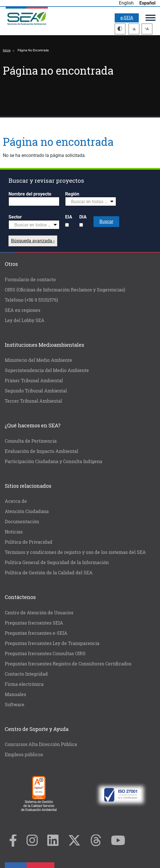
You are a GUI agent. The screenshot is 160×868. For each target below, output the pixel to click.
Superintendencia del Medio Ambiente (47, 370)
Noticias (14, 532)
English (126, 3)
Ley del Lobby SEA (25, 320)
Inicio (7, 50)
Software (15, 704)
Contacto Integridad (26, 674)
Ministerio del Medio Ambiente (39, 360)
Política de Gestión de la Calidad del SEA (49, 572)
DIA (83, 217)
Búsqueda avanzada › (33, 241)
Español (147, 3)
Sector (15, 217)
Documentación (22, 521)
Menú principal (151, 18)
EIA (69, 217)
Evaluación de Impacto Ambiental (41, 451)
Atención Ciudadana (27, 511)
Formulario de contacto (30, 279)
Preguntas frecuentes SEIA (34, 623)
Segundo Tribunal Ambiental (36, 391)
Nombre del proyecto (30, 194)
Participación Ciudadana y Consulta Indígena (54, 461)
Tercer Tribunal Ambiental (33, 401)
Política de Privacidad (29, 542)
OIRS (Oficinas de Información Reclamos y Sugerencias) (65, 290)
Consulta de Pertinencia (31, 441)
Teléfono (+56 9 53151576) (31, 300)
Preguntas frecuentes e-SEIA (36, 633)
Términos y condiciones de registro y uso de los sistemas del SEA (75, 552)
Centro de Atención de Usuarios (39, 612)
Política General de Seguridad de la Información (57, 562)
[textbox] (88, 202)
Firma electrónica (24, 684)
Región (72, 194)
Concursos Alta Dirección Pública (41, 744)
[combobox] (91, 201)
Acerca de (16, 501)
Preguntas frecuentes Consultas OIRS (45, 653)
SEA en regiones (23, 310)
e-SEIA (127, 18)
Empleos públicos (24, 754)
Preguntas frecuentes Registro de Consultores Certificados (68, 664)
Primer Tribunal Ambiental (34, 380)
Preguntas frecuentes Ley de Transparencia (52, 643)
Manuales (15, 694)
